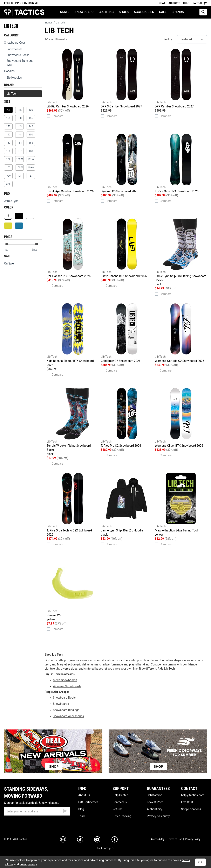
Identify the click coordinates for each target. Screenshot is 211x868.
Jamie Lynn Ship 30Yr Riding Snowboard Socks (181, 252)
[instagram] (63, 840)
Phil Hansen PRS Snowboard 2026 (73, 248)
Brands (178, 12)
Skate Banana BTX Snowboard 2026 (127, 248)
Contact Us (120, 802)
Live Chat (187, 802)
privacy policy (28, 864)
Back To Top (105, 848)
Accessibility (157, 839)
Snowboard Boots (64, 698)
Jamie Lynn (11, 201)
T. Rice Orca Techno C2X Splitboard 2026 (73, 504)
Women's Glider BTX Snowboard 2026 (181, 418)
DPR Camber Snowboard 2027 (181, 78)
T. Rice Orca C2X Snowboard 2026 (181, 163)
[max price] (37, 250)
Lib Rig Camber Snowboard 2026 (73, 78)
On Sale (9, 263)
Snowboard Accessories (68, 716)
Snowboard (84, 12)
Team (82, 816)
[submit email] (65, 810)
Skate (65, 12)
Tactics (24, 12)
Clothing (106, 12)
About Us (84, 795)
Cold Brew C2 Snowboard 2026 (127, 333)
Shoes (124, 12)
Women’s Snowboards (67, 686)
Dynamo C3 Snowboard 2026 (127, 163)
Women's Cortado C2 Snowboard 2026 (181, 333)
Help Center (120, 795)
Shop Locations (191, 809)
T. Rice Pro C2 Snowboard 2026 (127, 418)
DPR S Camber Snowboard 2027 (127, 78)
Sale (163, 12)
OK (200, 862)
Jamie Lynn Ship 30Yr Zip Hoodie (127, 505)
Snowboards (15, 49)
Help (186, 3)
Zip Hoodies (14, 78)
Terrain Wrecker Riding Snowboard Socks (73, 422)
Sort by (168, 39)
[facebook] (115, 840)
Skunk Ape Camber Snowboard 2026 (73, 163)
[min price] (10, 250)
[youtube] (97, 840)
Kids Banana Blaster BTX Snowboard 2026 (73, 335)
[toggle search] (203, 12)
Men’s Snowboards (65, 680)
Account (174, 3)
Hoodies (9, 71)
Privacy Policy (193, 839)
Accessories (144, 12)
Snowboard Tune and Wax (20, 63)
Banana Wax (73, 590)
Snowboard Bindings (66, 710)
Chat (162, 3)
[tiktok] (80, 840)
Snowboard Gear (15, 43)
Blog (81, 809)
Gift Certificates (88, 802)
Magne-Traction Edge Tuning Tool (181, 505)
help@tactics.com (193, 795)
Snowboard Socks (18, 55)
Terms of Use (175, 839)
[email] (37, 811)
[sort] (192, 39)
